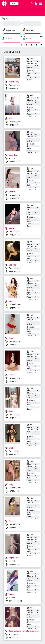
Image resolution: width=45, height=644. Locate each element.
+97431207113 (15, 125)
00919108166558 (15, 601)
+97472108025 (15, 162)
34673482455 (14, 638)
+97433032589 (15, 564)
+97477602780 (15, 308)
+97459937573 (15, 198)
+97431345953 (15, 418)
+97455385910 (15, 235)
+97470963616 (15, 272)
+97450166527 (15, 491)
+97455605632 (15, 88)
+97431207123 (15, 345)
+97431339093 (15, 381)
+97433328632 (15, 528)
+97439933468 (15, 455)
